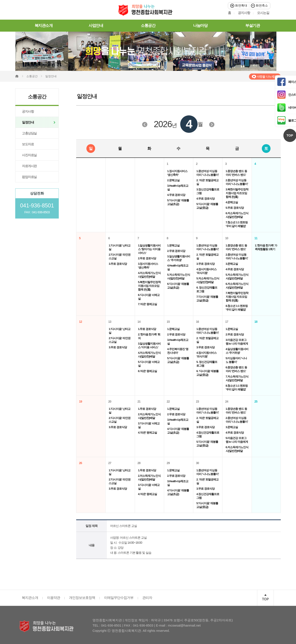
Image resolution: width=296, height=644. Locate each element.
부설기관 (252, 26)
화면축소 (259, 5)
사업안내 (96, 26)
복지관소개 (44, 26)
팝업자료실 (29, 177)
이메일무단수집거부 (119, 598)
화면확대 (239, 5)
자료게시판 (29, 166)
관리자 (147, 598)
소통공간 (148, 26)
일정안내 (28, 122)
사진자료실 (29, 155)
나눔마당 (200, 26)
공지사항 (244, 13)
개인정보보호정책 (82, 598)
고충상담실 (29, 133)
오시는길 (263, 13)
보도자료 (28, 144)
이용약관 (54, 598)
